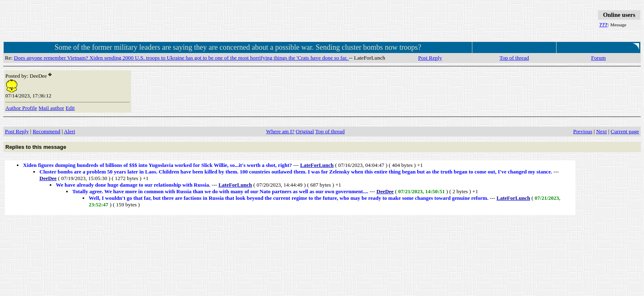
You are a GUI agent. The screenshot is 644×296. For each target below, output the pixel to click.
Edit (70, 108)
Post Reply (430, 58)
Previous (583, 131)
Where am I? (280, 131)
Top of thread (514, 58)
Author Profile (21, 108)
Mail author (52, 108)
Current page (625, 131)
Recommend (46, 131)
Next (602, 131)
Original (305, 131)
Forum (598, 58)
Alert (69, 131)
